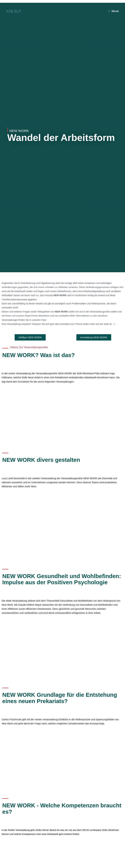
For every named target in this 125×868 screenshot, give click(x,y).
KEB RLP (14, 11)
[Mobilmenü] (114, 11)
